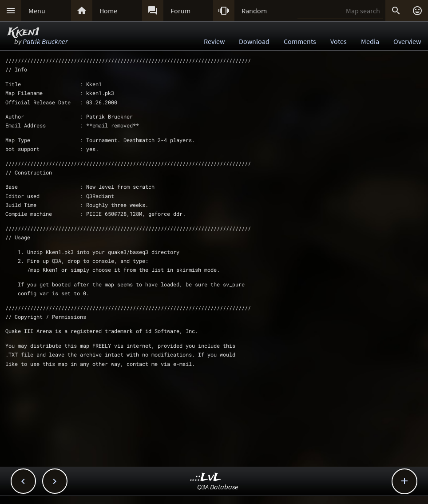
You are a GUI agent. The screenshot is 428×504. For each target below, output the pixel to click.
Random (254, 11)
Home (108, 11)
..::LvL (206, 478)
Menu (37, 11)
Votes (339, 41)
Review (214, 41)
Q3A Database (218, 487)
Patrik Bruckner (45, 41)
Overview (407, 41)
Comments (300, 41)
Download (254, 41)
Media (370, 41)
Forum (180, 11)
